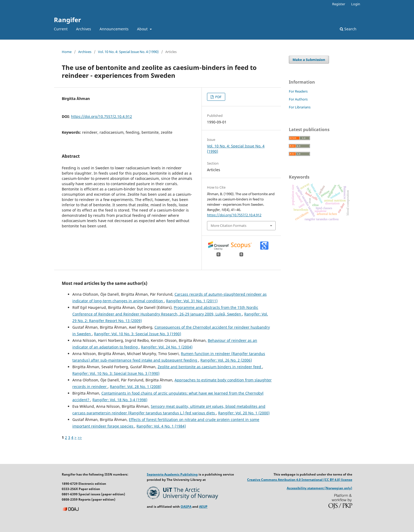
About (143, 29)
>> (80, 437)
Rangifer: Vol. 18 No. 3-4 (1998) (120, 400)
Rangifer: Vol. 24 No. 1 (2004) (167, 347)
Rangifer (67, 20)
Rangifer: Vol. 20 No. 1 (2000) (244, 413)
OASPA (186, 507)
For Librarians (300, 107)
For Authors (298, 99)
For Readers (298, 91)
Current (61, 29)
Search (348, 29)
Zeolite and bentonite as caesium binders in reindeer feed (210, 367)
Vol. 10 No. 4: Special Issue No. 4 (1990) (128, 52)
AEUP (203, 507)
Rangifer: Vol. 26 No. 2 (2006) (226, 360)
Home (67, 52)
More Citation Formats (229, 226)
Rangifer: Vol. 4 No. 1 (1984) (161, 426)
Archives (84, 29)
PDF (218, 97)
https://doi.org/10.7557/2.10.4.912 (102, 116)
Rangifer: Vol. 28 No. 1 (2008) (136, 387)
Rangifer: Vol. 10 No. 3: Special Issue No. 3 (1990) (138, 334)
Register (339, 4)
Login (356, 4)
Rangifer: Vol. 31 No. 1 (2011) (192, 301)
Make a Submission (309, 60)
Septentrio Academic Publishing (172, 474)
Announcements (114, 29)
